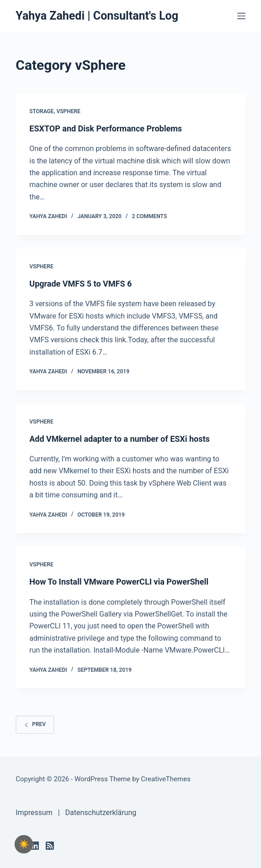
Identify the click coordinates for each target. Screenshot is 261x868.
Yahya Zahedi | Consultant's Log (97, 16)
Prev (35, 724)
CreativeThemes (166, 779)
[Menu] (241, 16)
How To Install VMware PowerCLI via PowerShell (119, 582)
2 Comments (150, 216)
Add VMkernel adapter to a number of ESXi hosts (120, 439)
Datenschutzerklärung (101, 813)
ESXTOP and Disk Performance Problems (106, 128)
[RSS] (50, 846)
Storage (41, 111)
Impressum (34, 813)
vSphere (68, 111)
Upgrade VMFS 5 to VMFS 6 (80, 284)
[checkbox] (24, 844)
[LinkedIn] (35, 846)
